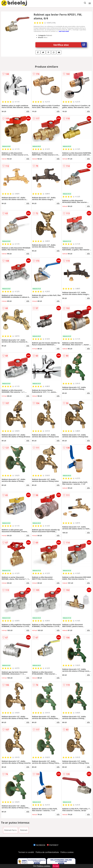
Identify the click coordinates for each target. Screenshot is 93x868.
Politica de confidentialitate (47, 852)
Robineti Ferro (10, 830)
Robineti (24, 830)
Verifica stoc (70, 45)
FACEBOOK (39, 845)
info (28, 111)
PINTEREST (53, 845)
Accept (56, 866)
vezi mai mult (64, 31)
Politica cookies (67, 852)
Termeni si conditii (26, 852)
